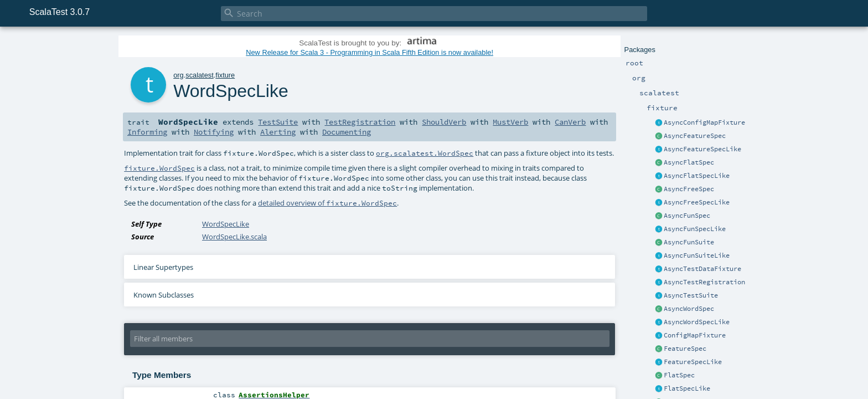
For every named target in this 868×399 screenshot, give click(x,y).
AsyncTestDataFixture (702, 269)
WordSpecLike (226, 224)
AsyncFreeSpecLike (697, 202)
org (179, 75)
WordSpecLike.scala (234, 237)
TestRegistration (360, 122)
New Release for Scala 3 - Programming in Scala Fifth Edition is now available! (370, 52)
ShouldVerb (444, 122)
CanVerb (570, 122)
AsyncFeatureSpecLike (702, 149)
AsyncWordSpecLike (697, 322)
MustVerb (510, 122)
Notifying (214, 132)
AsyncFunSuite (689, 242)
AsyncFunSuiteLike (697, 255)
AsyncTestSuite (691, 295)
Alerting (278, 132)
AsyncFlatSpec (689, 162)
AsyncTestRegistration (704, 282)
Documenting (347, 132)
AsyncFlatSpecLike (697, 176)
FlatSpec (679, 375)
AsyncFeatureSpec (695, 136)
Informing (147, 132)
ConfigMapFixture (695, 335)
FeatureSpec (685, 349)
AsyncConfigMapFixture (704, 122)
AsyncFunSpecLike (695, 229)
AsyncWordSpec (689, 309)
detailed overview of (327, 203)
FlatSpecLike (687, 388)
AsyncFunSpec (687, 216)
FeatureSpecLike (693, 362)
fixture (225, 75)
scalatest (200, 75)
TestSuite (278, 122)
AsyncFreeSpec (689, 189)
